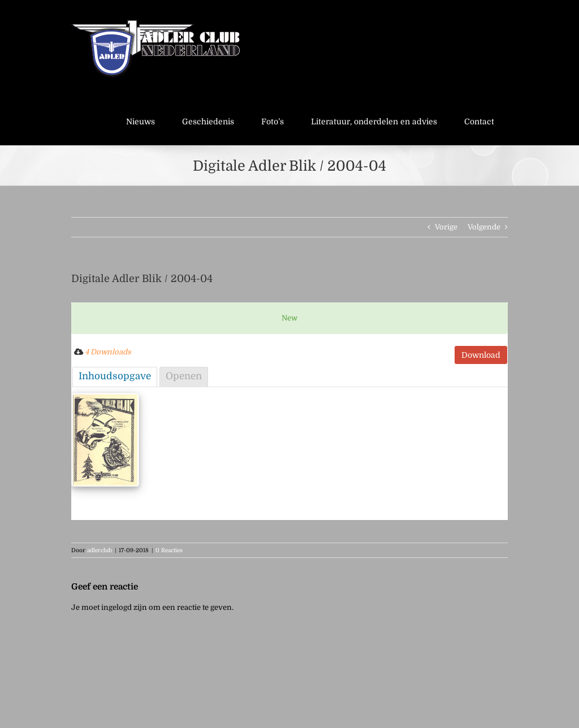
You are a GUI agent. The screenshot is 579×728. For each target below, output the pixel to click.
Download (481, 355)
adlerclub (100, 550)
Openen (184, 376)
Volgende (484, 227)
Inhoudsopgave (115, 376)
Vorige (446, 227)
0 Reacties (169, 550)
